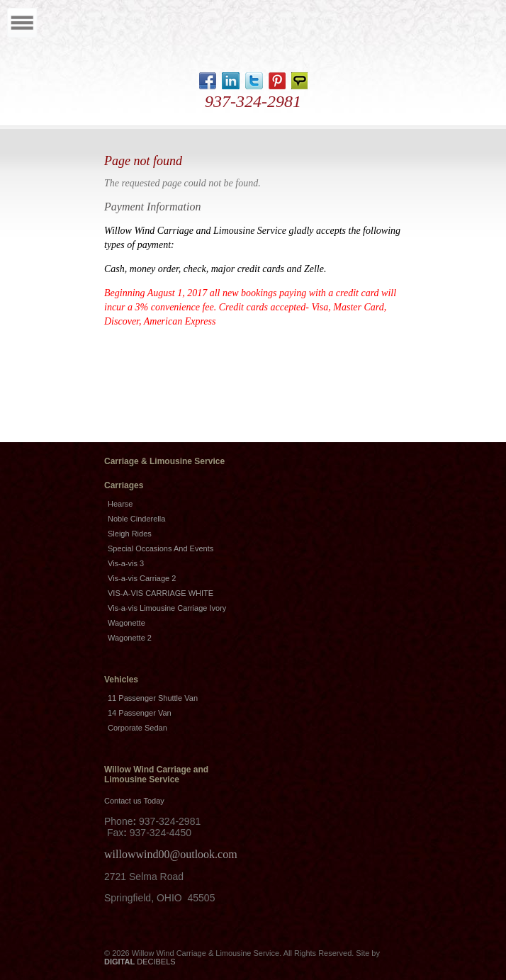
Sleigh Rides (130, 534)
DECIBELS (140, 962)
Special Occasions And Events (161, 548)
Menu (22, 23)
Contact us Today (134, 801)
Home (249, 37)
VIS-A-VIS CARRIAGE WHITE (161, 593)
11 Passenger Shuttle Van (153, 698)
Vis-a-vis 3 (126, 563)
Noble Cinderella (136, 519)
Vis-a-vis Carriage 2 (142, 578)
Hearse (120, 504)
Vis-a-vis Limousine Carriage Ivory (167, 608)
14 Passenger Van (140, 713)
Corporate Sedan (137, 728)
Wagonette (126, 623)
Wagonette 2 (130, 638)
